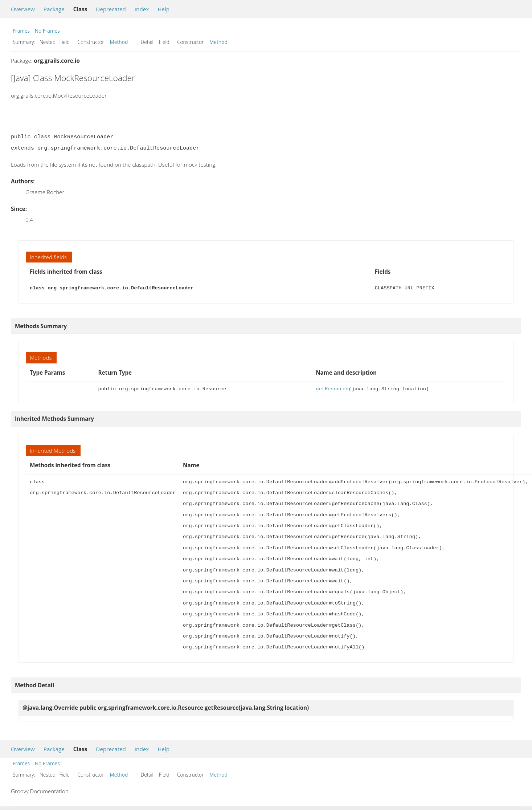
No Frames (47, 31)
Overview (23, 9)
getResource (332, 389)
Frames (21, 31)
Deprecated (111, 9)
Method (119, 42)
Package (54, 9)
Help (163, 9)
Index (142, 9)
